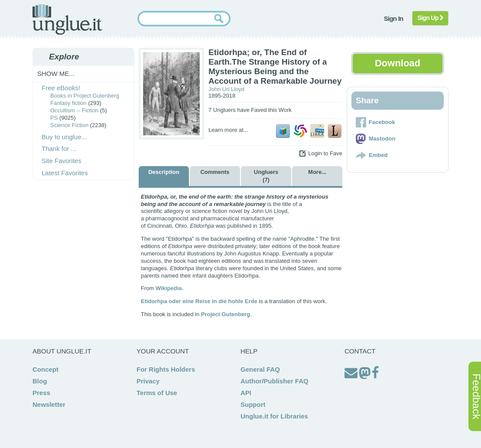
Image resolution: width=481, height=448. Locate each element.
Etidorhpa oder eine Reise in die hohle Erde (199, 301)
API (246, 393)
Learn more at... (228, 130)
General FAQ (260, 369)
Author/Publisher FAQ (275, 381)
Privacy (148, 381)
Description (164, 172)
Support (253, 404)
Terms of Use (157, 393)
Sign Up (431, 18)
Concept (45, 369)
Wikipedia (169, 288)
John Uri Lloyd (226, 89)
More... (317, 172)
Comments (215, 172)
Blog (40, 381)
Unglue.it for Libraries (274, 416)
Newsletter (49, 404)
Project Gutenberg (226, 314)
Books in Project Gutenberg (85, 96)
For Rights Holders (166, 369)
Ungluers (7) (266, 176)
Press (41, 393)
